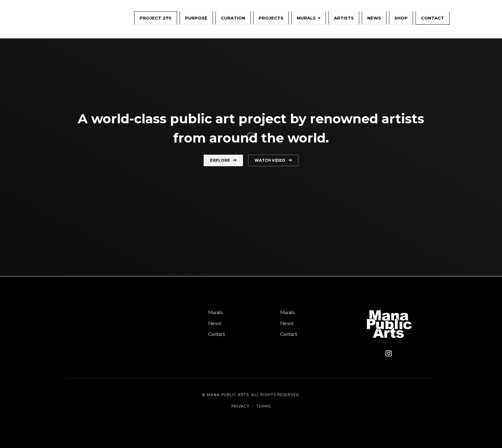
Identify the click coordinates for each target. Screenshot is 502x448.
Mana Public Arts (228, 395)
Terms (263, 406)
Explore (223, 160)
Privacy (240, 406)
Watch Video (273, 160)
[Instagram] (389, 354)
